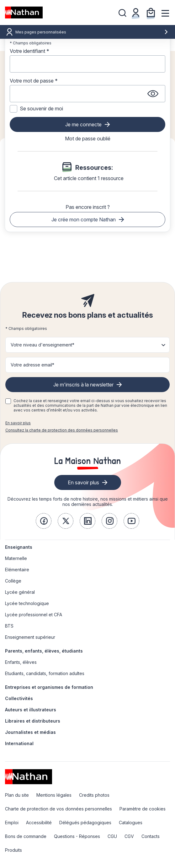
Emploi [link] (12, 823)
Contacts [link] (151, 836)
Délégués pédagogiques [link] (85, 823)
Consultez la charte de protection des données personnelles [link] (62, 430)
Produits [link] (13, 850)
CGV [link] (129, 836)
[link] (44, 521)
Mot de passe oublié (88, 139)
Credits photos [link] (94, 795)
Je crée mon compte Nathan (84, 220)
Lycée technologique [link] (27, 603)
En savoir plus (18, 423)
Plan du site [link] (17, 795)
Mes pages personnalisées (92, 32)
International (19, 743)
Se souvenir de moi (41, 108)
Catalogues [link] (131, 823)
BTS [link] (9, 626)
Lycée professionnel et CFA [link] (34, 615)
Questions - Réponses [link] (77, 836)
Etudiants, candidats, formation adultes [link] (45, 673)
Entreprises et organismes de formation (49, 687)
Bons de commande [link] (26, 836)
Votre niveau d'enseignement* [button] (42, 345)
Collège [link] (13, 581)
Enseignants (19, 547)
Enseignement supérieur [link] (30, 637)
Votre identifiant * (29, 51)
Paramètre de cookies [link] (143, 809)
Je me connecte (83, 124)
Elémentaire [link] (17, 570)
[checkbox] (8, 401)
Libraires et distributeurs (33, 721)
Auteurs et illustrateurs (31, 710)
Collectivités (19, 698)
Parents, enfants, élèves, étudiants (44, 651)
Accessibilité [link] (39, 823)
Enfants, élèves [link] (21, 662)
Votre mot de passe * (34, 81)
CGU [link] (112, 836)
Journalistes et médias (30, 732)
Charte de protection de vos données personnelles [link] (58, 809)
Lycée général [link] (20, 592)
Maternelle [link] (16, 558)
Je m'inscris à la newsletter (83, 385)
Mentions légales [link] (54, 795)
